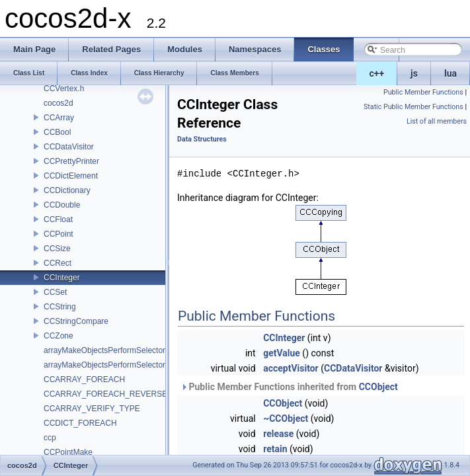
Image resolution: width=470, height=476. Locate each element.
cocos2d (59, 103)
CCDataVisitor (69, 147)
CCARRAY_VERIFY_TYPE (92, 409)
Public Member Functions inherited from (289, 387)
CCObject (378, 387)
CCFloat (58, 219)
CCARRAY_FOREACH (84, 379)
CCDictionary (67, 190)
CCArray (59, 118)
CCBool (57, 132)
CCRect (58, 263)
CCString (60, 307)
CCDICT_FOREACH (80, 423)
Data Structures (202, 139)
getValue (282, 353)
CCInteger (62, 278)
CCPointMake (68, 452)
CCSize (57, 249)
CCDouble (62, 205)
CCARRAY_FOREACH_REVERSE (105, 394)
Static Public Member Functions (413, 107)
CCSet (55, 292)
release (278, 434)
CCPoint (59, 234)
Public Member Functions (423, 92)
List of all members (437, 121)
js (414, 73)
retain (275, 449)
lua (450, 73)
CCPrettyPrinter (71, 161)
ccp (50, 438)
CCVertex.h (64, 89)
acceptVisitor (291, 368)
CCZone (59, 336)
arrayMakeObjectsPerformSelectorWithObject (124, 365)
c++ (377, 73)
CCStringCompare (76, 321)
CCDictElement (71, 176)
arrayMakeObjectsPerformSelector (104, 350)
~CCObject (286, 418)
